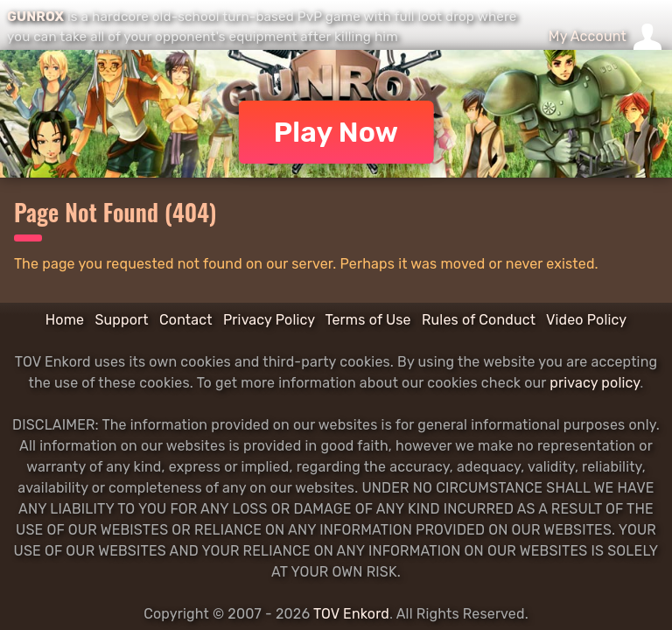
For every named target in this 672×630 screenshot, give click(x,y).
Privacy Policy (269, 320)
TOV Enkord (351, 614)
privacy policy (595, 383)
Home (65, 320)
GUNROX (35, 17)
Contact (186, 320)
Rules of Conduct (479, 320)
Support (121, 320)
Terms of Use (368, 320)
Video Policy (586, 320)
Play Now (336, 132)
